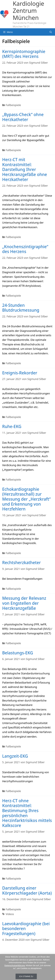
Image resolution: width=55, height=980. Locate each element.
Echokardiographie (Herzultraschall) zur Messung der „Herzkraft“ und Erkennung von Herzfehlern (26, 499)
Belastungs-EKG (18, 653)
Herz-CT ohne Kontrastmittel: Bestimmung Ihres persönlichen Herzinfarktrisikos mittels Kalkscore (27, 813)
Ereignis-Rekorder (20, 373)
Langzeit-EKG (15, 756)
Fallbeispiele (13, 105)
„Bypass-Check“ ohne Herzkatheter (23, 117)
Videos (10, 914)
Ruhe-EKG (12, 426)
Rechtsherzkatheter (21, 562)
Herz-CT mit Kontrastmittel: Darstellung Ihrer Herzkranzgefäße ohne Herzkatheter (25, 169)
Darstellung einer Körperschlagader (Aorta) (27, 890)
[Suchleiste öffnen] (51, 32)
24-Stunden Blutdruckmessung (21, 308)
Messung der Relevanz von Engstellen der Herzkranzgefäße (24, 603)
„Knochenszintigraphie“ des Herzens (25, 249)
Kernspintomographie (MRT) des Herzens (24, 54)
